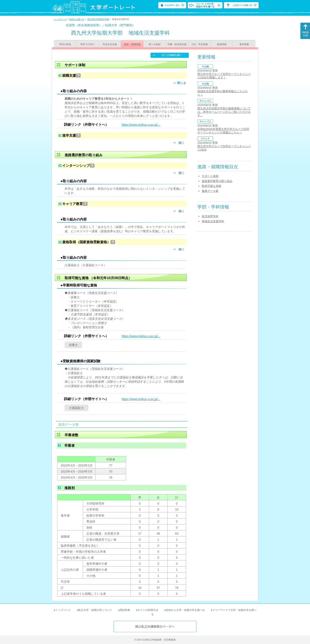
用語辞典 (125, 610)
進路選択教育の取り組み (217, 181)
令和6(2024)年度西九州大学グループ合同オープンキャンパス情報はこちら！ (223, 131)
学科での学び (87, 44)
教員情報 (222, 44)
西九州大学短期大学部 (98, 19)
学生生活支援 (110, 44)
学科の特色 (65, 44)
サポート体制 (210, 176)
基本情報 (244, 44)
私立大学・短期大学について (95, 610)
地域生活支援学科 (213, 221)
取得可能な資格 (212, 186)
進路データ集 (210, 191)
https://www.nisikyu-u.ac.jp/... (141, 125)
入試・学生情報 (199, 44)
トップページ (60, 19)
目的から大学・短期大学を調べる (185, 610)
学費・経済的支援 (177, 44)
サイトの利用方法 (148, 610)
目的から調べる (77, 19)
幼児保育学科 (210, 216)
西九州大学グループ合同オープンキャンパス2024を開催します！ (224, 76)
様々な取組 (155, 44)
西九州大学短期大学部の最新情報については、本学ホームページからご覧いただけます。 (224, 112)
